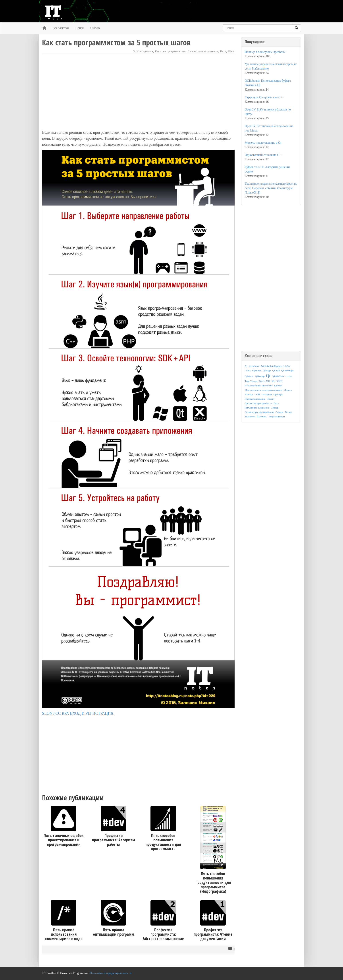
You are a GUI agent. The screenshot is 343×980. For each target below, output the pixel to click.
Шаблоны (262, 416)
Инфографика (145, 51)
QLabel (276, 370)
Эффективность (277, 416)
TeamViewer (251, 381)
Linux (248, 370)
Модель (288, 390)
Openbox (257, 370)
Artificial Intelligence (271, 366)
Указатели (250, 416)
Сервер (275, 408)
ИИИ (279, 381)
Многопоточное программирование (263, 390)
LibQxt (287, 366)
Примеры (278, 394)
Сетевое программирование (259, 412)
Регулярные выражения (257, 408)
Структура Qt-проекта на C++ (264, 97)
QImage (267, 370)
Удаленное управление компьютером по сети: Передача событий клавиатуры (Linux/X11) (271, 188)
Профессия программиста (203, 51)
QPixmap (260, 376)
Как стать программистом (170, 51)
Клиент (278, 385)
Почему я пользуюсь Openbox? (265, 52)
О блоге (95, 28)
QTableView (278, 376)
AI (246, 366)
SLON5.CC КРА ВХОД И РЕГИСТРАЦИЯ (78, 713)
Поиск (80, 28)
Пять (223, 51)
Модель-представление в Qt (263, 143)
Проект (271, 399)
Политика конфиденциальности (111, 973)
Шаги (231, 51)
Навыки (249, 394)
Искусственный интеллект (259, 385)
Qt (268, 376)
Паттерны (267, 394)
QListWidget (288, 370)
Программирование (255, 399)
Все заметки (61, 28)
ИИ (274, 381)
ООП (257, 394)
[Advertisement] (138, 92)
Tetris (262, 381)
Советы (279, 412)
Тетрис (288, 412)
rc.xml (289, 376)
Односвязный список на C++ (264, 155)
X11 (268, 381)
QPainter (249, 376)
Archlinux (254, 366)
